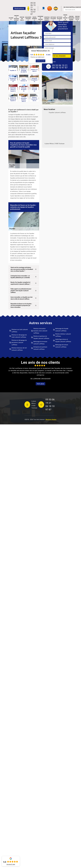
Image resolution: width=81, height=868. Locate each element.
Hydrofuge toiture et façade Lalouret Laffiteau (63, 340)
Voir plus (40, 384)
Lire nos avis (11, 864)
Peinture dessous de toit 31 (77, 19)
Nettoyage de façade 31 (59, 19)
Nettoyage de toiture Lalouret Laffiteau (62, 346)
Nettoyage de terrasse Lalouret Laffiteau (40, 343)
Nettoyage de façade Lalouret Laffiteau (62, 330)
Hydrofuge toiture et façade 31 (47, 19)
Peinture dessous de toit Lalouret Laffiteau (19, 349)
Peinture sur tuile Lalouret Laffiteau (20, 331)
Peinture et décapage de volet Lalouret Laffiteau (19, 336)
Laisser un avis (40, 61)
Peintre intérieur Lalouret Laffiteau (63, 335)
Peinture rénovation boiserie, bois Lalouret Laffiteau (40, 331)
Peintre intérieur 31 (34, 19)
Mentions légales (51, 419)
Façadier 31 (11, 19)
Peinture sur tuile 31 (22, 19)
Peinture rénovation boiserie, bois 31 (71, 19)
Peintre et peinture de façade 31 (65, 19)
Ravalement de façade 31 (28, 19)
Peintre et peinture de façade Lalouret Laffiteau (41, 337)
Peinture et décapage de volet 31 (16, 19)
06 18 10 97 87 (33, 12)
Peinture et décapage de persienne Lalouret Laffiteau (19, 342)
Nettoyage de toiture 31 (53, 19)
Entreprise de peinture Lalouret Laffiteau (40, 348)
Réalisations (19, 8)
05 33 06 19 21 (33, 5)
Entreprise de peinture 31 (40, 19)
